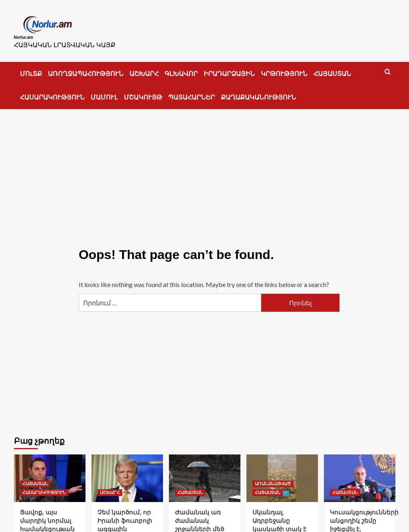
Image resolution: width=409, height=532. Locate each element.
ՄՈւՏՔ (31, 70)
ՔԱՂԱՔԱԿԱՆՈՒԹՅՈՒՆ (258, 93)
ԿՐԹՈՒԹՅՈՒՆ (284, 70)
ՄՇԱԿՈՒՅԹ (143, 93)
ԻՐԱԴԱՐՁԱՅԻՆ (229, 70)
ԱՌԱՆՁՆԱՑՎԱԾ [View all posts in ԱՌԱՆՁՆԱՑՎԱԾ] (273, 480)
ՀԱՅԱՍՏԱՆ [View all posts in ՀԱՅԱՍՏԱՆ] (35, 480)
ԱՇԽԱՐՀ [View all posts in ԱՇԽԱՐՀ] (110, 488)
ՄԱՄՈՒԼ (104, 93)
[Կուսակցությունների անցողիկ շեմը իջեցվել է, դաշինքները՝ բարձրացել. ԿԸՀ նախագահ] (360, 474)
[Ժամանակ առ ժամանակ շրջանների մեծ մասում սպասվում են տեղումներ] (205, 474)
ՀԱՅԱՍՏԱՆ (332, 70)
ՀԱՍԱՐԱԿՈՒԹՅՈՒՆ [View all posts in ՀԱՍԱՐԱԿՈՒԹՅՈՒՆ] (44, 488)
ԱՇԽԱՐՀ (144, 70)
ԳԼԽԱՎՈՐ (181, 70)
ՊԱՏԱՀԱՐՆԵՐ (192, 93)
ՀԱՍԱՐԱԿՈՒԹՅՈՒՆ (52, 93)
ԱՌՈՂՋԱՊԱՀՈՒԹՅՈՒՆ (86, 70)
